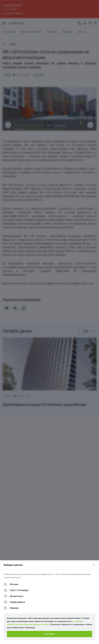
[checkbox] (11, 584)
